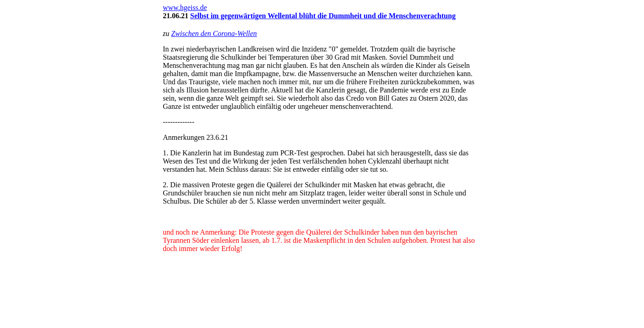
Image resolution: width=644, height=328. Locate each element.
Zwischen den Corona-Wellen (214, 33)
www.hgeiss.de (185, 8)
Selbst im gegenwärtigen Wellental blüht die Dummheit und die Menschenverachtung (323, 16)
